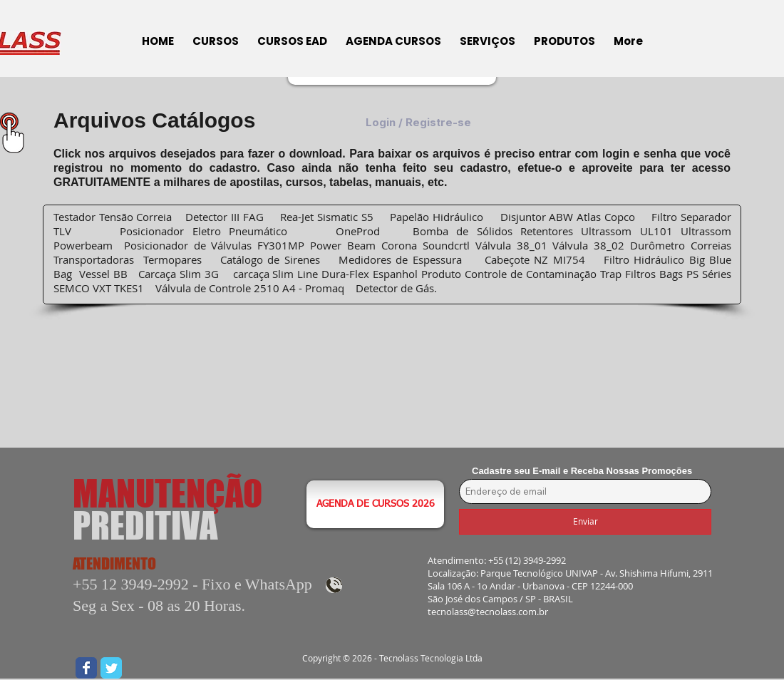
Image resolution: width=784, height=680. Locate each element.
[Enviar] (585, 522)
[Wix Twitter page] (111, 668)
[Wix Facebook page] (86, 668)
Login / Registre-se (418, 123)
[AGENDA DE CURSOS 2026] (375, 504)
